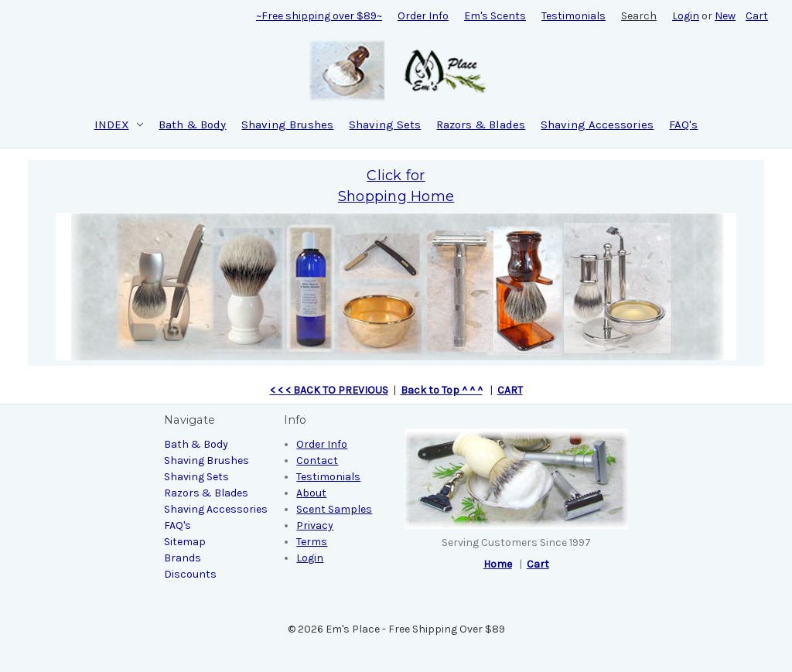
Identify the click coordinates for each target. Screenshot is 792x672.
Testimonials (574, 16)
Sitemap (185, 542)
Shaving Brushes (287, 125)
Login (686, 16)
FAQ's (683, 125)
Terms (312, 542)
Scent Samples (334, 509)
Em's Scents (495, 16)
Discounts (190, 574)
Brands (183, 558)
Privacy (315, 525)
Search (639, 16)
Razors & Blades (481, 125)
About (311, 493)
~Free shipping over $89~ (319, 16)
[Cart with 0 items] (757, 16)
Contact (317, 461)
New (725, 16)
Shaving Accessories (597, 125)
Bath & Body (192, 125)
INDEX (119, 125)
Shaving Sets (385, 125)
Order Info (423, 16)
